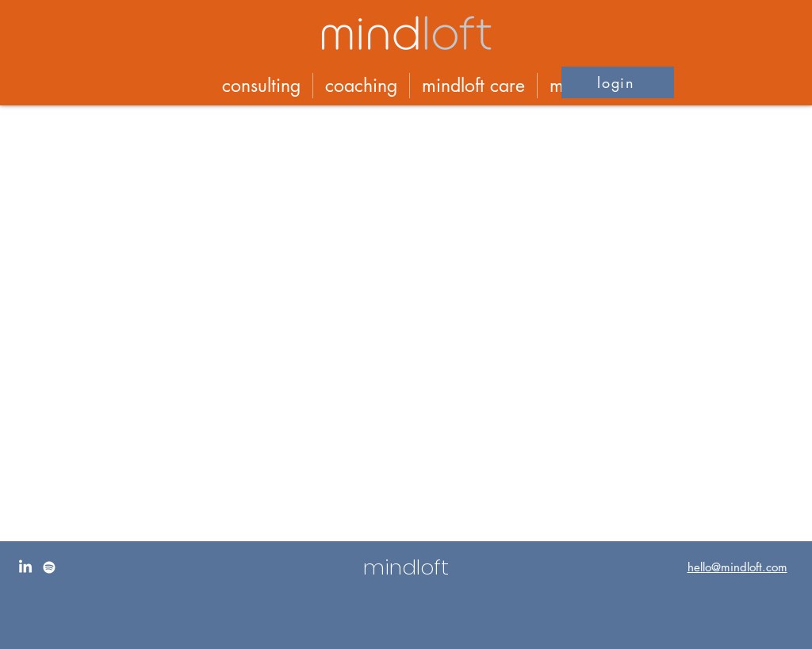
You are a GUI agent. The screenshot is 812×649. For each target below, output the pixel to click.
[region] (406, 595)
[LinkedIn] (25, 567)
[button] (618, 82)
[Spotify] (49, 567)
